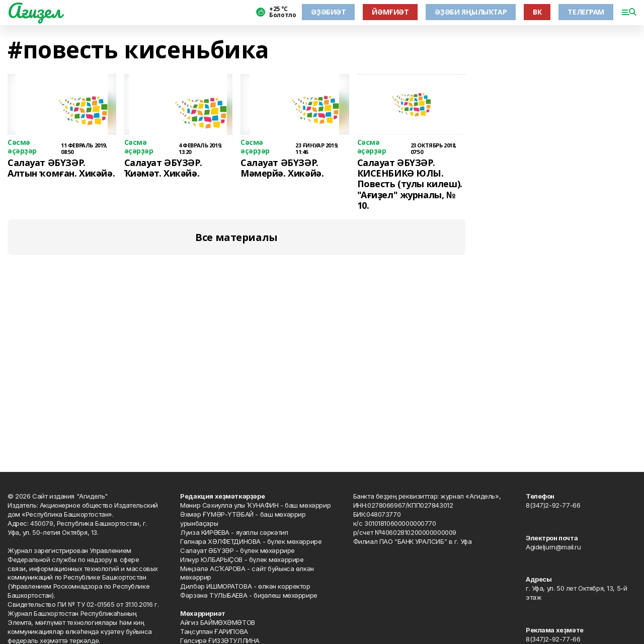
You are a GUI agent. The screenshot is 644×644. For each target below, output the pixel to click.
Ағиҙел (34, 11)
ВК (537, 12)
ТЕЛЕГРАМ (586, 12)
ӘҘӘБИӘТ (328, 12)
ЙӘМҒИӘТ (390, 12)
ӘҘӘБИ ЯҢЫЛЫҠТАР (471, 12)
